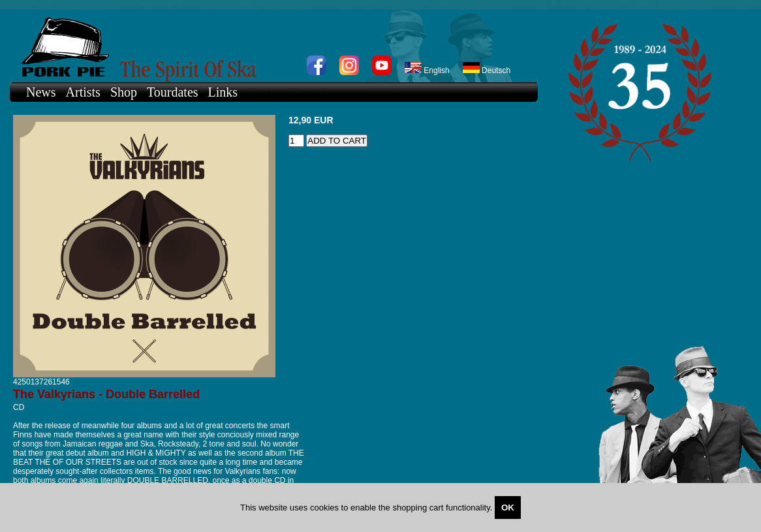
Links (223, 92)
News (41, 92)
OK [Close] (508, 508)
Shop (124, 92)
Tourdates (173, 92)
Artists (83, 92)
